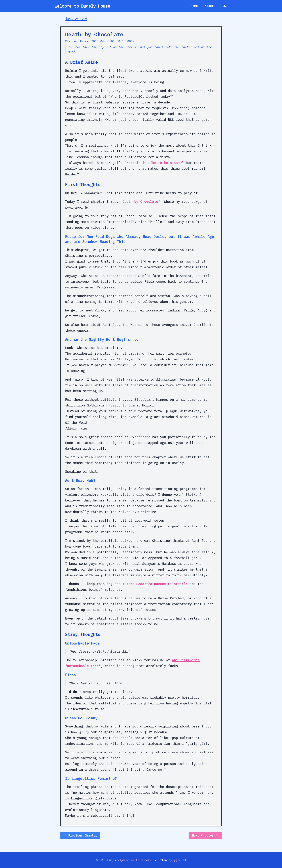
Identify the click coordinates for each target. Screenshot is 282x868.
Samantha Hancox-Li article (162, 584)
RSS (223, 6)
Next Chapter (205, 835)
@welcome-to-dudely (136, 860)
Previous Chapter (80, 835)
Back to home (74, 19)
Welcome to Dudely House (82, 6)
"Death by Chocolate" (140, 202)
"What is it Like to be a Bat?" (154, 163)
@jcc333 (180, 860)
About (209, 6)
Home (194, 6)
